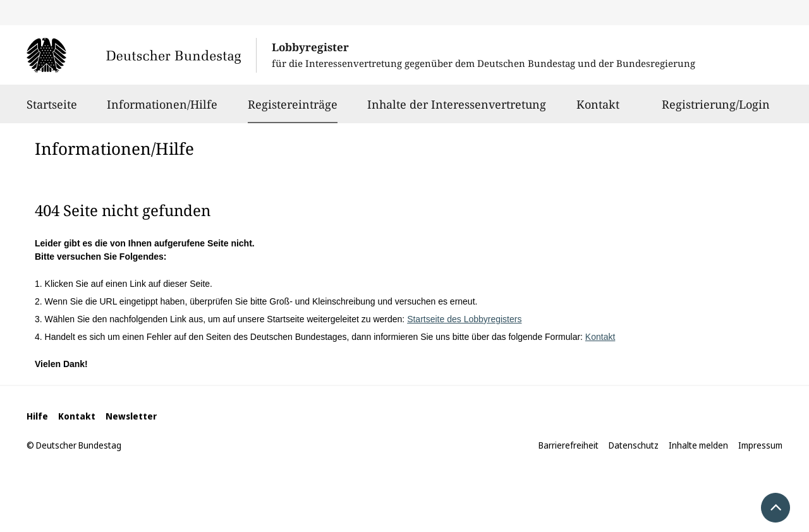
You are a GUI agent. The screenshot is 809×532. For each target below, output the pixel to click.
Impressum (760, 445)
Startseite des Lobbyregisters (464, 319)
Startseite (52, 110)
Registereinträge (293, 104)
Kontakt (598, 110)
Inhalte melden (698, 445)
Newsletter (131, 416)
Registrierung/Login (716, 110)
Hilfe (37, 416)
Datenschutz (634, 445)
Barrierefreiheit (569, 445)
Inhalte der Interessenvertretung (457, 110)
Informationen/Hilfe (162, 110)
